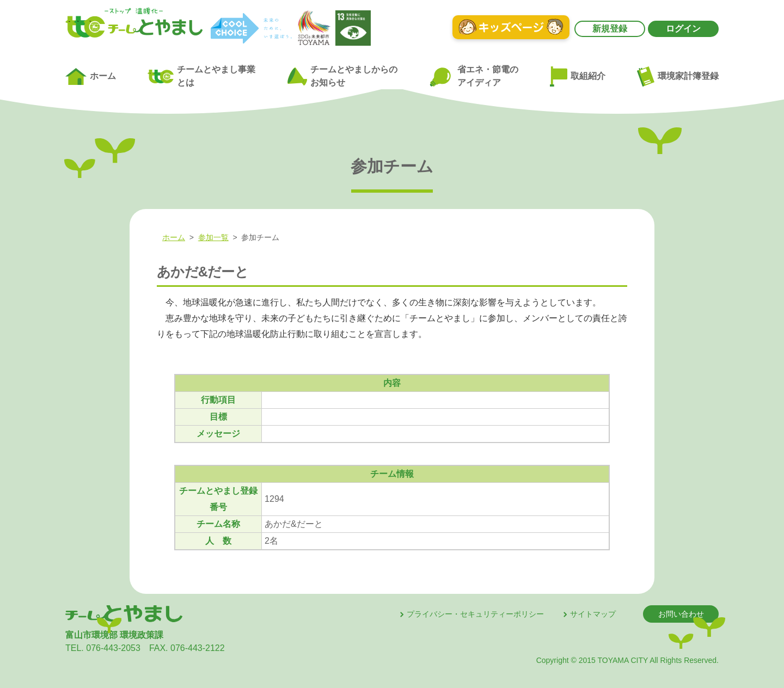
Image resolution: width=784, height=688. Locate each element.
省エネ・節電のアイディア (473, 76)
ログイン (683, 29)
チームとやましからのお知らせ (342, 76)
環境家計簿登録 (678, 76)
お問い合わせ (681, 614)
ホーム (91, 77)
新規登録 (610, 29)
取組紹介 (578, 77)
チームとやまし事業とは (201, 76)
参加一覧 (213, 237)
